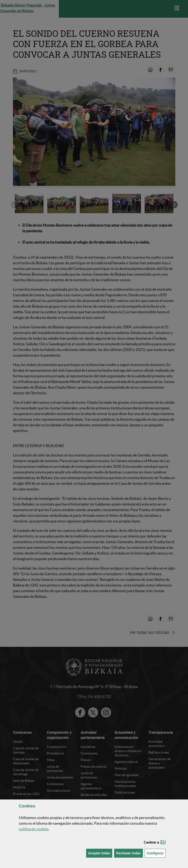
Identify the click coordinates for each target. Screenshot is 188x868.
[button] (163, 842)
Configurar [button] (156, 853)
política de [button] (34, 829)
